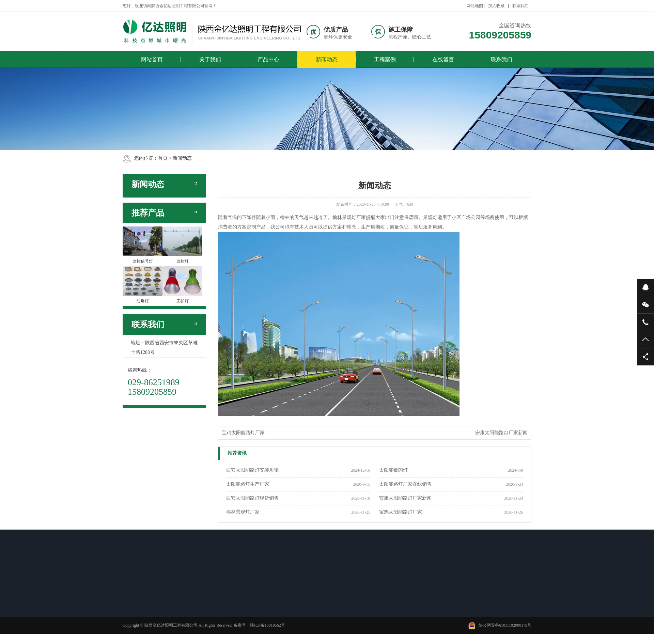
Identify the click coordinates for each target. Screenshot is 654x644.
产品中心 (268, 59)
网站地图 (475, 6)
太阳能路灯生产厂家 (248, 484)
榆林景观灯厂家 (243, 512)
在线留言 (443, 59)
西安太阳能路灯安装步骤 (252, 470)
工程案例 (385, 59)
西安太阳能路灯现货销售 (252, 498)
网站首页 (152, 59)
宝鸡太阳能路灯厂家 (243, 433)
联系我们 (520, 6)
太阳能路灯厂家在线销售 (405, 484)
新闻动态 (327, 59)
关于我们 (210, 59)
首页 (163, 158)
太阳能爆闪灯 (393, 470)
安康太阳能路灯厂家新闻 (501, 433)
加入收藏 (496, 6)
